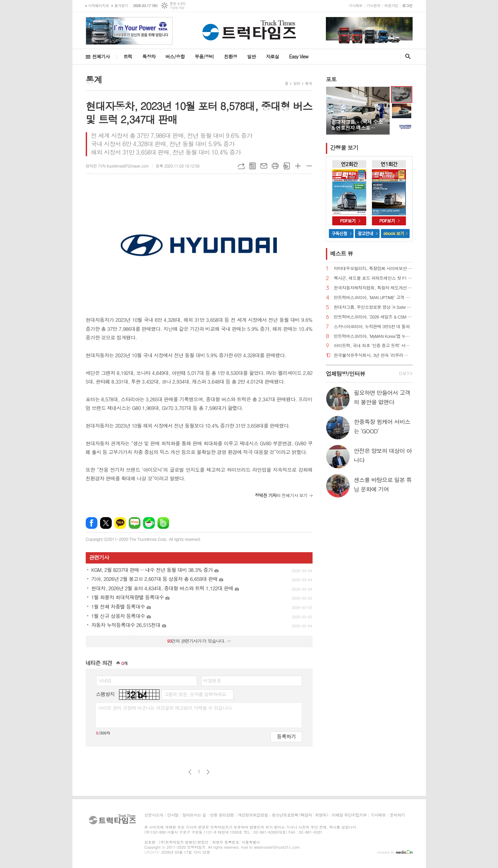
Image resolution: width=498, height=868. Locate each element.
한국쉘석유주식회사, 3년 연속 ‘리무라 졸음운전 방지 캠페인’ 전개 (373, 355)
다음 (208, 772)
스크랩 (287, 166)
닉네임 (105, 680)
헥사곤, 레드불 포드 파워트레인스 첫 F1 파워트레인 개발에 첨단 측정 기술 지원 (373, 278)
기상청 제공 (177, 8)
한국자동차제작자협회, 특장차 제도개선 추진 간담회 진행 (373, 288)
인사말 (173, 815)
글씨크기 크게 (298, 166)
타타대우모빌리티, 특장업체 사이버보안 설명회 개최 (373, 269)
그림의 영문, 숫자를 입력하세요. (196, 694)
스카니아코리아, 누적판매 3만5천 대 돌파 (372, 327)
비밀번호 (212, 680)
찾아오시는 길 (194, 815)
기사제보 (355, 6)
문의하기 (397, 815)
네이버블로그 (135, 523)
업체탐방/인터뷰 (346, 374)
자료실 (272, 56)
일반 (252, 56)
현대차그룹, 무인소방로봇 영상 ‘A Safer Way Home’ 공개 (373, 307)
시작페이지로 (99, 6)
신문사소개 (154, 815)
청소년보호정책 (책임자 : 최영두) (300, 815)
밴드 (163, 523)
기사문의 (373, 6)
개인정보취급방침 (253, 815)
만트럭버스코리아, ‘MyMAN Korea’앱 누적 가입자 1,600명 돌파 (373, 336)
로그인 (407, 6)
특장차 (149, 56)
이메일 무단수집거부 (349, 815)
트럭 (128, 56)
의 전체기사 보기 (281, 495)
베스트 (342, 253)
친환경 (230, 56)
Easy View (299, 56)
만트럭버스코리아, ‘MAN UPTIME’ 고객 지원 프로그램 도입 (373, 298)
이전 (190, 772)
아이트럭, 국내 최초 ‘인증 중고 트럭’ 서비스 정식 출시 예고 (373, 346)
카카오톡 (120, 523)
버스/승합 (175, 56)
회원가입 (391, 6)
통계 (309, 83)
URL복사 (241, 166)
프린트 (275, 166)
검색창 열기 (406, 56)
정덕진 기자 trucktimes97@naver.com (117, 166)
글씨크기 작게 (309, 166)
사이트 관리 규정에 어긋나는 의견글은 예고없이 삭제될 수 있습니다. (166, 708)
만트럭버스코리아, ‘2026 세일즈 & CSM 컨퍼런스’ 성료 (373, 317)
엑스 (106, 523)
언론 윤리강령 (222, 815)
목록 (253, 166)
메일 (264, 166)
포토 (331, 79)
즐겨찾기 (121, 6)
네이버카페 (149, 523)
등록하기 (286, 736)
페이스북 (92, 523)
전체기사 (101, 56)
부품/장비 (204, 56)
